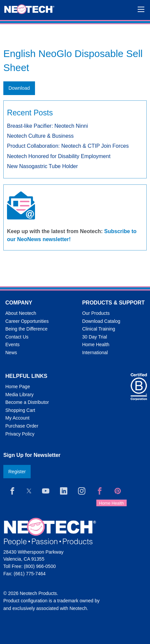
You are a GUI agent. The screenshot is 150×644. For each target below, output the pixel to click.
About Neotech (21, 313)
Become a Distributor (27, 402)
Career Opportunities (27, 321)
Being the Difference (26, 329)
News (11, 353)
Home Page (18, 387)
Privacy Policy (20, 434)
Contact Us (17, 337)
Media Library (19, 395)
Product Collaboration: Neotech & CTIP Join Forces (68, 146)
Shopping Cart (20, 410)
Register (17, 472)
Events (12, 345)
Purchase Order (22, 426)
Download (19, 88)
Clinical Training (98, 329)
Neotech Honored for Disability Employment (59, 156)
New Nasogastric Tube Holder (42, 166)
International (95, 353)
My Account (17, 418)
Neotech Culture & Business (40, 136)
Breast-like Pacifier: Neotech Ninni (47, 126)
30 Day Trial (94, 337)
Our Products (96, 313)
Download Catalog (101, 321)
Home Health (96, 345)
